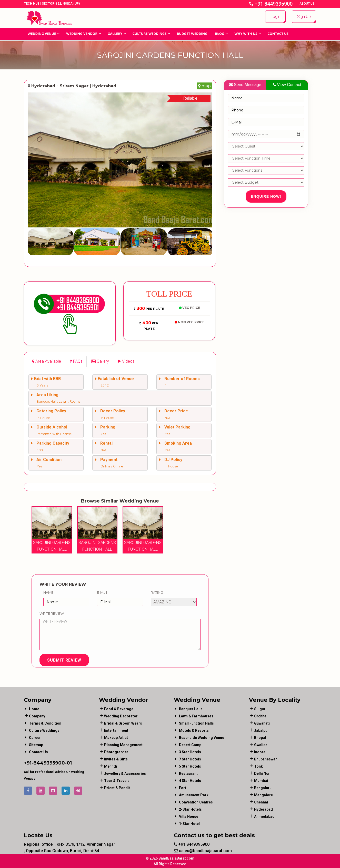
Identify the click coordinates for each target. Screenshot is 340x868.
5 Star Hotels (190, 766)
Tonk (258, 766)
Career (35, 738)
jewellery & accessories (125, 773)
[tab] (47, 362)
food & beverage (119, 709)
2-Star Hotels (190, 809)
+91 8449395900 (271, 4)
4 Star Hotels (190, 781)
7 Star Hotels (190, 759)
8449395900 (49, 763)
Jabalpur (262, 730)
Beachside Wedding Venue (202, 738)
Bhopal (260, 738)
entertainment (116, 730)
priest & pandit (117, 788)
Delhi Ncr (262, 773)
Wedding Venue (42, 34)
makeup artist (116, 738)
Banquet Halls (191, 709)
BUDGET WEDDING (192, 34)
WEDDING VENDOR (82, 34)
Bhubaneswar (266, 759)
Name (48, 592)
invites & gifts (116, 759)
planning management (123, 745)
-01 (68, 763)
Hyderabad (263, 809)
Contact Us (278, 34)
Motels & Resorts (194, 730)
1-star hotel (189, 824)
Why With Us (246, 34)
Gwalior (261, 745)
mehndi (111, 766)
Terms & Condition (45, 723)
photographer (116, 752)
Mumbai (261, 781)
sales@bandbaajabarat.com (203, 851)
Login (275, 17)
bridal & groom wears (123, 723)
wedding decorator (121, 716)
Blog (220, 34)
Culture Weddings (150, 34)
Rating (157, 592)
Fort (183, 788)
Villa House (189, 817)
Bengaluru (263, 788)
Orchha (260, 716)
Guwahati (262, 723)
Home (34, 709)
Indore (260, 752)
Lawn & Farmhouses (196, 716)
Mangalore (263, 795)
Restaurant (188, 773)
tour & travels (117, 781)
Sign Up (304, 17)
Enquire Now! (266, 196)
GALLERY (115, 34)
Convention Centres (196, 802)
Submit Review (64, 660)
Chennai (261, 802)
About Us (307, 4)
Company (37, 716)
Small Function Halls (196, 723)
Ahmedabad (264, 817)
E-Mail (102, 592)
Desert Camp (190, 745)
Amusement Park (194, 795)
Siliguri (260, 709)
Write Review (52, 613)
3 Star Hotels (190, 752)
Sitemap (36, 745)
